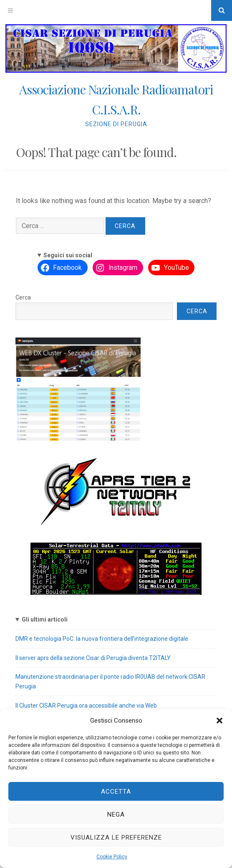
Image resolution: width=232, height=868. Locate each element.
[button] (219, 721)
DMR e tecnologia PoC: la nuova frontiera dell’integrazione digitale (102, 639)
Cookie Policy (112, 857)
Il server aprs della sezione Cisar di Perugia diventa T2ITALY (93, 658)
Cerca (23, 297)
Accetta (116, 792)
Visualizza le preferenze (116, 838)
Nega (116, 815)
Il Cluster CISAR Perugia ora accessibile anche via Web (86, 706)
